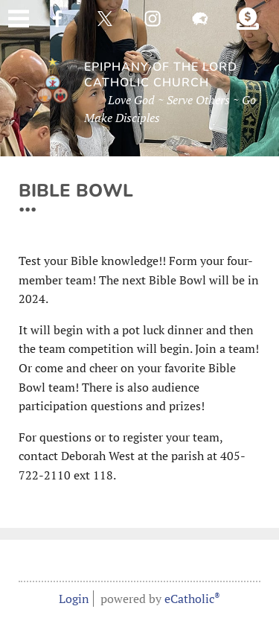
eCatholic (192, 599)
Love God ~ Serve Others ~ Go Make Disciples (170, 109)
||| (19, 19)
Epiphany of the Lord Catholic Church (161, 75)
